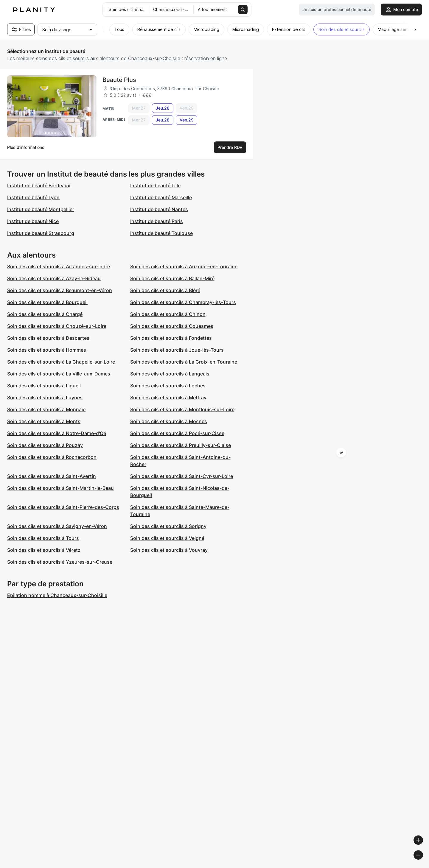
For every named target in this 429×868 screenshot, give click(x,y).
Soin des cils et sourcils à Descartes (48, 338)
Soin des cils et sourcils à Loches (168, 386)
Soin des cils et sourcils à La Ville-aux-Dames (59, 374)
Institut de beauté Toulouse (161, 233)
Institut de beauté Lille (155, 186)
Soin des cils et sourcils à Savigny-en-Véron (57, 526)
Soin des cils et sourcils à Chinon (168, 314)
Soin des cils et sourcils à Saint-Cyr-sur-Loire (182, 476)
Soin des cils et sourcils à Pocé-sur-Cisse (177, 433)
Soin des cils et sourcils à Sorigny (168, 526)
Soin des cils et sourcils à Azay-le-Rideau (54, 278)
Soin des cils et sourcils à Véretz (44, 550)
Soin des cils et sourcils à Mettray (168, 398)
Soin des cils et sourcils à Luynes (45, 398)
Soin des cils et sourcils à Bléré (165, 290)
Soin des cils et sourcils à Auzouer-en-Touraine (184, 267)
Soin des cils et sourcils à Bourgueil (47, 302)
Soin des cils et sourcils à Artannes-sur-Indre (59, 267)
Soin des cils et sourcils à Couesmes (172, 326)
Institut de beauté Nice (33, 221)
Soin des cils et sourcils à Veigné (167, 538)
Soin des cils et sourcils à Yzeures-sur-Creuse (60, 562)
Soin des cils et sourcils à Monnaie (46, 409)
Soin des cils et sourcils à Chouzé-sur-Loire (57, 326)
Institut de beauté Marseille (161, 197)
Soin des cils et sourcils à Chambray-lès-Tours (183, 302)
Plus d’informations (26, 147)
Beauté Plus (119, 80)
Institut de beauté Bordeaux (39, 186)
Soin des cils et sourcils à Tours (43, 538)
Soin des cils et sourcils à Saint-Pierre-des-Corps (63, 507)
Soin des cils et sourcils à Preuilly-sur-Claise (181, 445)
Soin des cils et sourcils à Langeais (170, 374)
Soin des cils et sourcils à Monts (44, 421)
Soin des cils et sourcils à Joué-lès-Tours (177, 350)
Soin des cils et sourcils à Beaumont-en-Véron (60, 290)
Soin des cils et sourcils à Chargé (45, 314)
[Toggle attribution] (422, 863)
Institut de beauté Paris (157, 221)
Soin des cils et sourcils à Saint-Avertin (52, 476)
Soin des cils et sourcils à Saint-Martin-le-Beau (60, 488)
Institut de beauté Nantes (159, 209)
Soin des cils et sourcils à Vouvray (169, 550)
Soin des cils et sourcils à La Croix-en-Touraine (184, 362)
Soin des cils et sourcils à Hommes (47, 350)
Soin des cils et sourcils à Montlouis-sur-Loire (182, 409)
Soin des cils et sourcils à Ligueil (44, 386)
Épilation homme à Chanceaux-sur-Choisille (57, 595)
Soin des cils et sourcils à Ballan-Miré (172, 278)
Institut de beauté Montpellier (41, 209)
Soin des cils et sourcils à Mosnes (169, 421)
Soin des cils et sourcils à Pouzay (45, 445)
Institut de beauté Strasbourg (41, 233)
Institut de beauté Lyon (33, 197)
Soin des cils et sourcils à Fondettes (171, 338)
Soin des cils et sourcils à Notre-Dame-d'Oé (57, 433)
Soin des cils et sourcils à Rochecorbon (52, 457)
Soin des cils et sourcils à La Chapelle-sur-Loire (61, 362)
